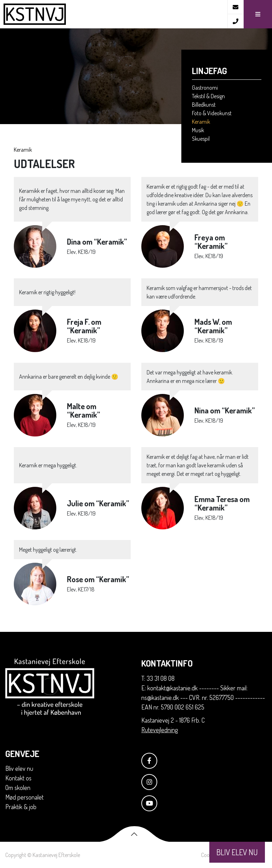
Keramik (23, 150)
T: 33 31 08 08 (158, 678)
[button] (258, 14)
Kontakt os (18, 778)
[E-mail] (235, 7)
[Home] (114, 14)
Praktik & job (21, 807)
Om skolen (18, 788)
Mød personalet (24, 797)
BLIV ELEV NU (237, 852)
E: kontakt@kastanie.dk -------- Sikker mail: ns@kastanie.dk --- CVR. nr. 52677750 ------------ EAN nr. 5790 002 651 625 (203, 697)
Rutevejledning (160, 730)
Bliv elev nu (19, 768)
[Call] (235, 21)
